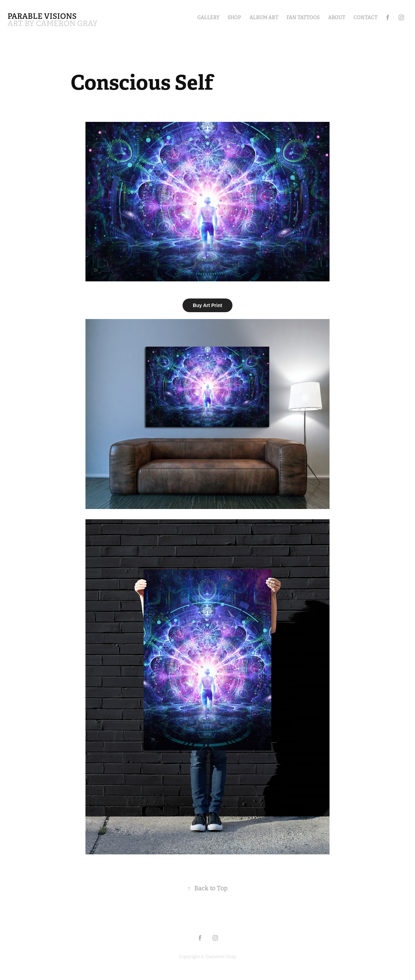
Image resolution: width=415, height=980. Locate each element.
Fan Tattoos (303, 17)
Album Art (264, 17)
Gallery (208, 17)
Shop (234, 17)
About (337, 17)
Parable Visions (42, 16)
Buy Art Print (207, 305)
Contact (365, 17)
